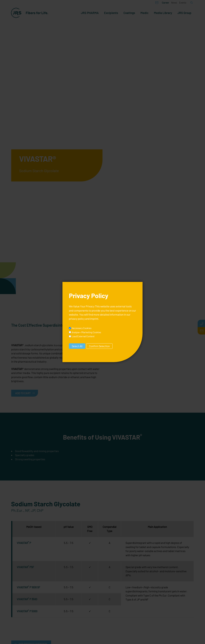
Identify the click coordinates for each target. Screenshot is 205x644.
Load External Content (83, 336)
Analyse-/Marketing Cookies (86, 332)
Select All (77, 346)
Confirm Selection (99, 346)
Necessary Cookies (82, 328)
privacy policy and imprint (84, 319)
